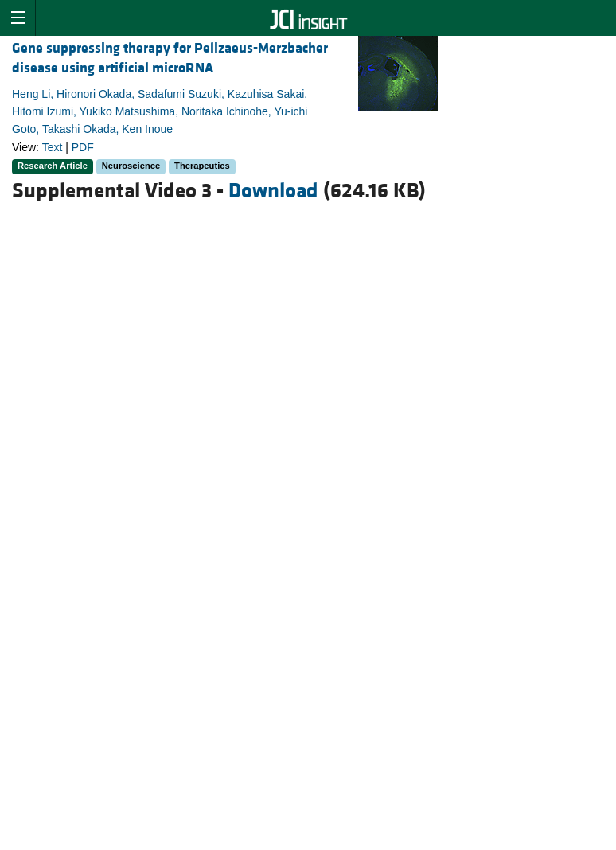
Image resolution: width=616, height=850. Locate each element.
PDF (83, 147)
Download (273, 191)
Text (53, 147)
